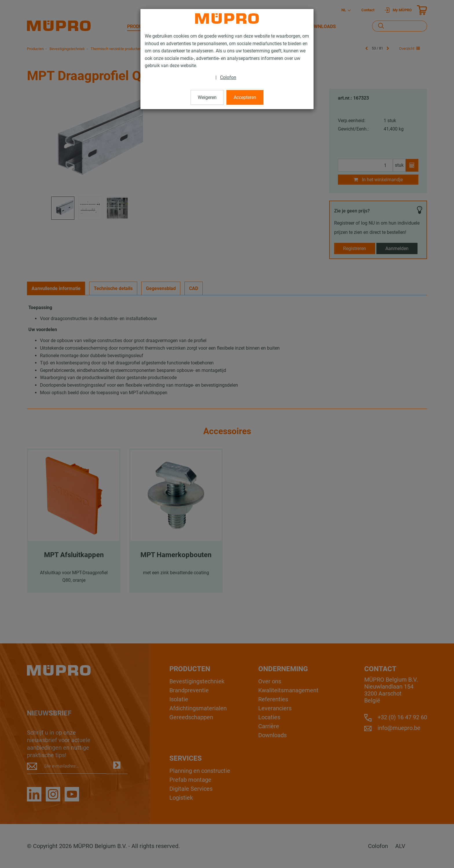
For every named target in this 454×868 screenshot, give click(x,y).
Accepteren (245, 97)
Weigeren (207, 97)
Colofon (228, 77)
